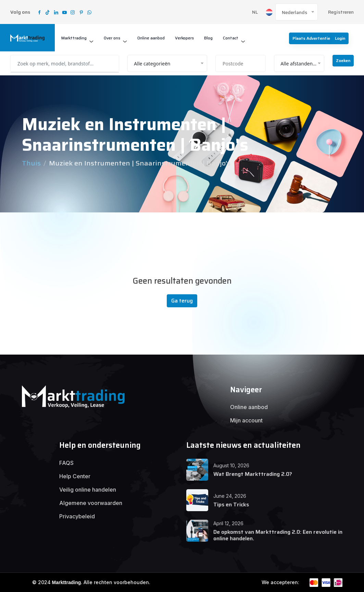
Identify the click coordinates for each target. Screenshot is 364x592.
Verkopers (184, 38)
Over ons (112, 38)
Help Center (75, 476)
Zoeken (343, 60)
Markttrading (74, 38)
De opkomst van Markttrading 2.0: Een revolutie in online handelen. (278, 535)
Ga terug (182, 301)
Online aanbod (151, 38)
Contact (231, 38)
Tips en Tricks (231, 504)
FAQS (66, 463)
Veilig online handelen (88, 490)
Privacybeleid (77, 516)
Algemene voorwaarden (91, 503)
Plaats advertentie (311, 38)
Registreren (341, 12)
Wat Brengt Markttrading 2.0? (253, 474)
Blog (208, 38)
